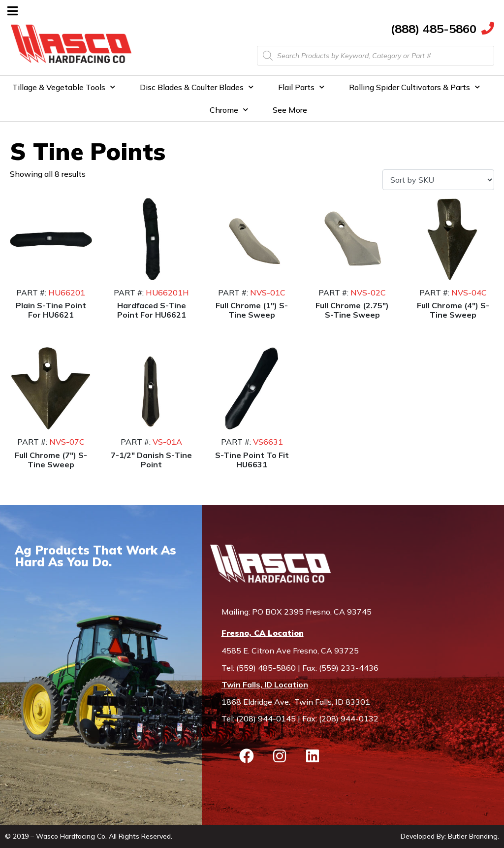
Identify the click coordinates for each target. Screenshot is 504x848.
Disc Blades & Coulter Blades (197, 87)
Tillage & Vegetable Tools (64, 87)
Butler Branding (473, 836)
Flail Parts (301, 87)
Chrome (229, 110)
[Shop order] (438, 180)
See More (290, 110)
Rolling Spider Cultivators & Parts (414, 87)
